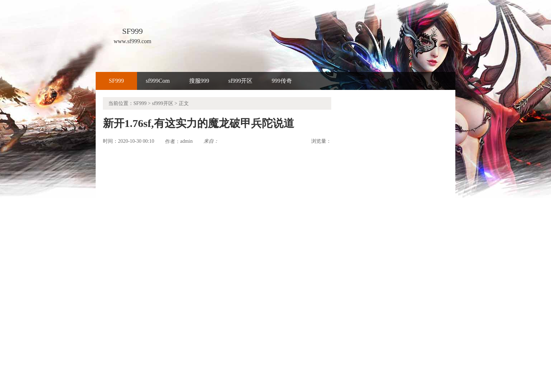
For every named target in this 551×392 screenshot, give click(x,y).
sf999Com (158, 81)
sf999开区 (241, 81)
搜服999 (199, 81)
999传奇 (282, 81)
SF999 (117, 81)
